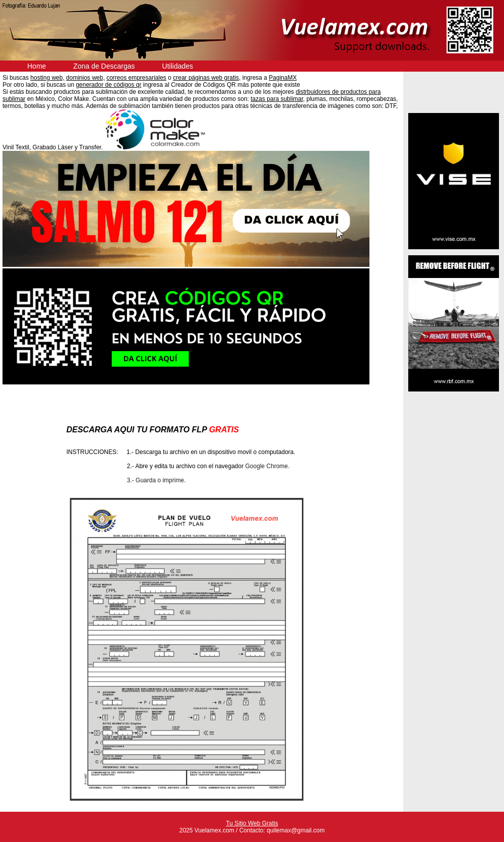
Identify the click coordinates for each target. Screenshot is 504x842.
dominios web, (85, 78)
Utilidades (178, 66)
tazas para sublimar (277, 99)
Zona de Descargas (104, 66)
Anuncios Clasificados (439, 100)
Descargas (428, 85)
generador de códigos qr (108, 85)
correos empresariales (136, 78)
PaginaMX (282, 78)
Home (37, 66)
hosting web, (47, 78)
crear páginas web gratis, (207, 78)
